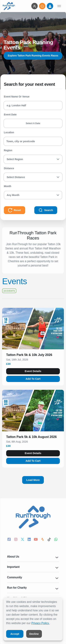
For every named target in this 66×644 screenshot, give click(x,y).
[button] (33, 356)
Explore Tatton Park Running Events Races (33, 56)
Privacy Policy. (40, 623)
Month (8, 186)
